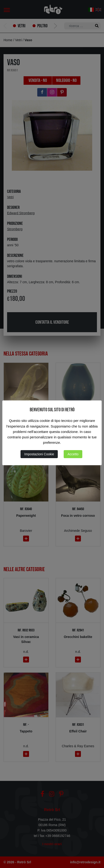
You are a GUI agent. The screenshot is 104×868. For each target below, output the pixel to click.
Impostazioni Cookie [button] (39, 454)
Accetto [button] (73, 454)
